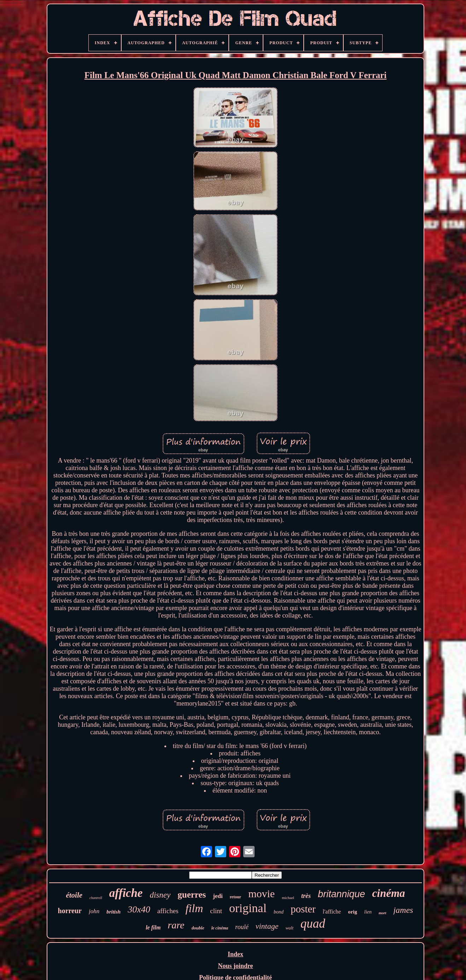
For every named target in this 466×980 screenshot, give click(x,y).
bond (279, 912)
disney (160, 895)
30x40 (139, 909)
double (198, 928)
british (113, 912)
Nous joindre (235, 966)
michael (288, 898)
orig (353, 912)
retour (235, 897)
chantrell (96, 898)
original (248, 908)
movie (261, 894)
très (306, 896)
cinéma (389, 893)
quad (313, 924)
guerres (192, 895)
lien (368, 912)
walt (289, 928)
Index (235, 954)
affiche (126, 893)
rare (176, 925)
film (194, 908)
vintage (267, 926)
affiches (168, 911)
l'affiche (332, 912)
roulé (242, 927)
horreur (70, 911)
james (403, 910)
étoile (74, 895)
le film (153, 927)
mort (382, 913)
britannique (342, 894)
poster (303, 909)
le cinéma (220, 928)
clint (216, 911)
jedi (218, 896)
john (94, 911)
